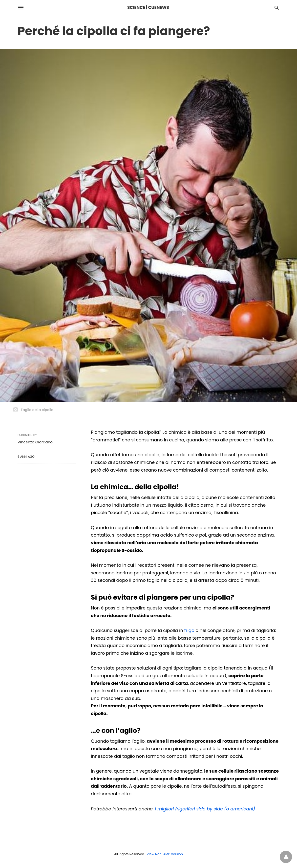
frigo (189, 630)
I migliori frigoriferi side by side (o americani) (205, 809)
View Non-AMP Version (165, 854)
